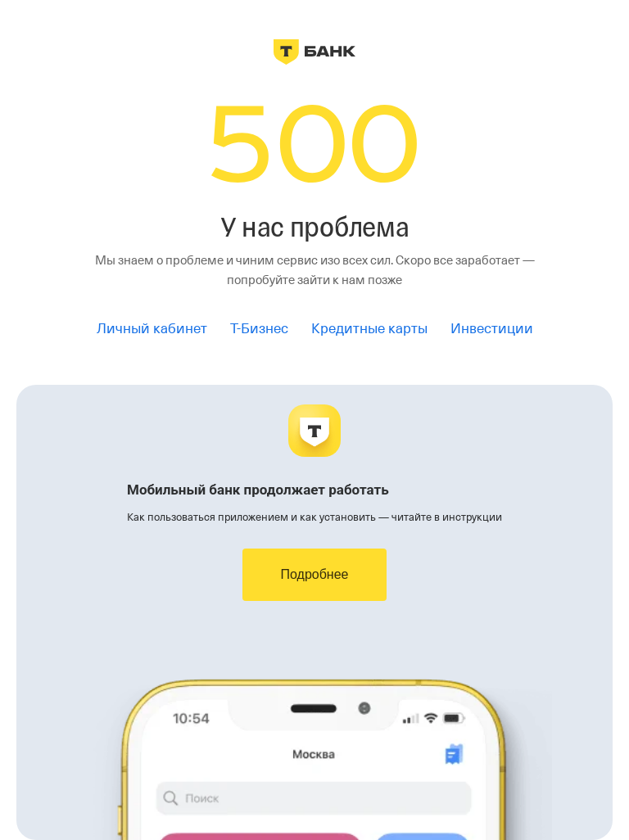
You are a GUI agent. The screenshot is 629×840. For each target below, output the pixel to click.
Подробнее (315, 574)
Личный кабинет (152, 329)
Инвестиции (492, 329)
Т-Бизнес (259, 329)
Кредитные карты (369, 329)
